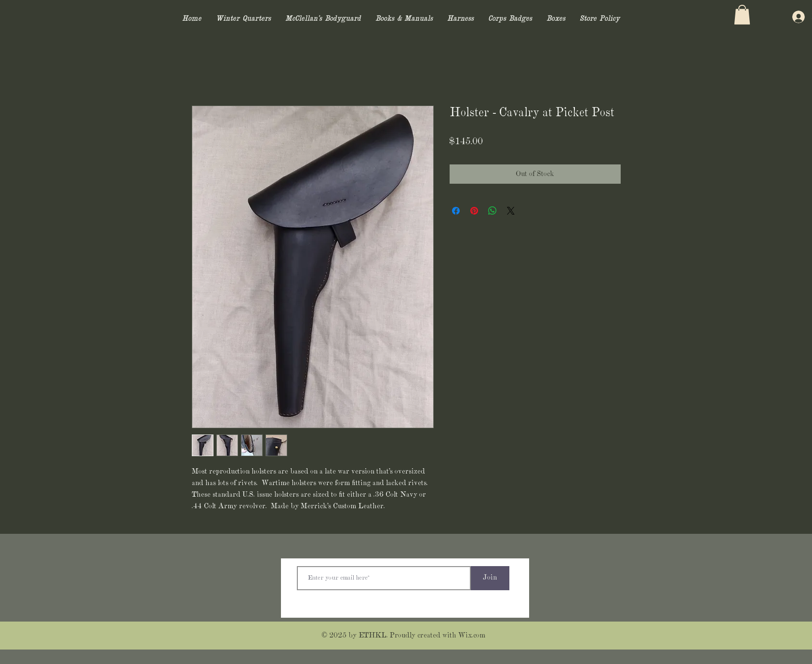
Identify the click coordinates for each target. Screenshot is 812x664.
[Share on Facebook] (456, 211)
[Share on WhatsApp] (493, 211)
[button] (742, 15)
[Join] (490, 578)
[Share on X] (511, 211)
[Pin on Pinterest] (474, 211)
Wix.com (472, 636)
